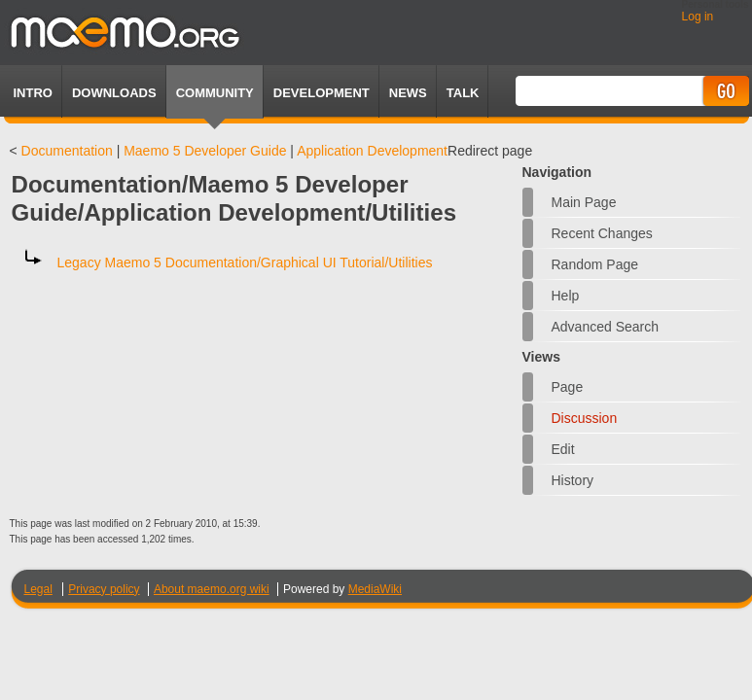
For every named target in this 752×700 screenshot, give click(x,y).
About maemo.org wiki (212, 589)
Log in (698, 17)
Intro (33, 93)
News (408, 93)
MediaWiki (375, 589)
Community (215, 93)
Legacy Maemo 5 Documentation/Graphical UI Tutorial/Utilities (245, 262)
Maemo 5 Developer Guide (205, 151)
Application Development (372, 151)
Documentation (67, 151)
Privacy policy (104, 589)
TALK (463, 93)
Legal (38, 589)
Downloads (114, 93)
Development (322, 93)
